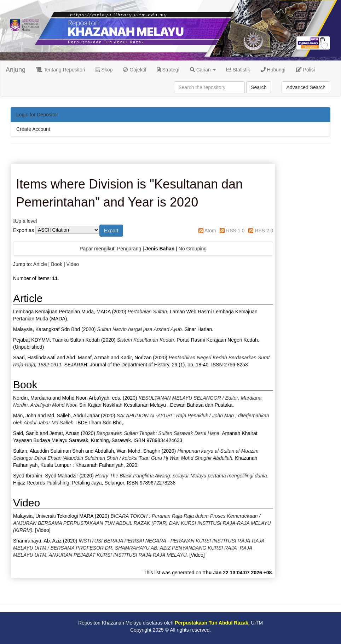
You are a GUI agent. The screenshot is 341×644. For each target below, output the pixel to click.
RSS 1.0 (235, 231)
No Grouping (193, 249)
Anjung (16, 70)
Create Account (33, 129)
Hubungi (273, 70)
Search (259, 87)
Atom (210, 231)
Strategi (168, 70)
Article (40, 264)
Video (73, 264)
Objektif (135, 70)
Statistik (238, 70)
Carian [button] (203, 70)
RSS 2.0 (264, 231)
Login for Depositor (37, 115)
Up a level (26, 221)
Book (57, 264)
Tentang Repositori (60, 70)
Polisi (305, 70)
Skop (104, 70)
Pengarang (129, 249)
